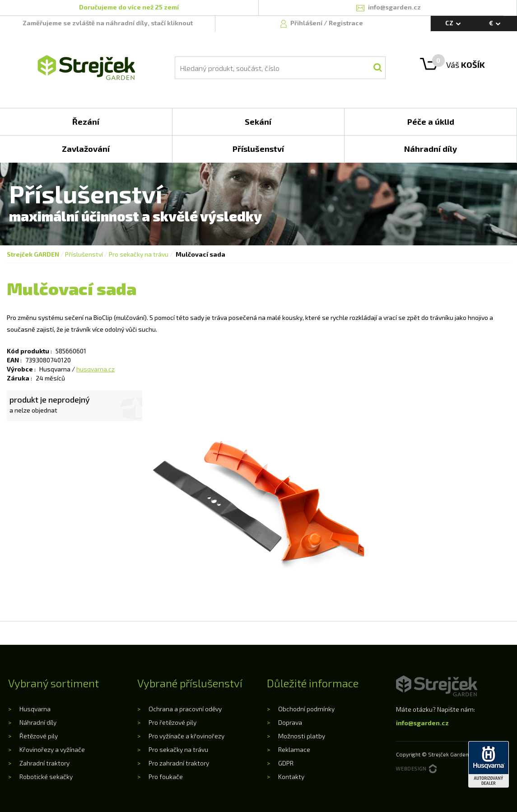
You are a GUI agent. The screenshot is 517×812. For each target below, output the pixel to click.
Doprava (290, 722)
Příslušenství (84, 254)
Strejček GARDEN (33, 254)
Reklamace (294, 749)
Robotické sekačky (46, 777)
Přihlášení (307, 23)
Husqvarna (35, 709)
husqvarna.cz (95, 369)
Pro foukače (166, 777)
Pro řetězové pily (172, 722)
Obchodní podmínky (306, 709)
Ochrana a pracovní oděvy (185, 709)
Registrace (346, 23)
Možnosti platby (302, 736)
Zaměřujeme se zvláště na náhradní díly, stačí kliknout (108, 23)
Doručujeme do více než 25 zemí (129, 7)
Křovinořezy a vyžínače (52, 749)
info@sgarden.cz (422, 723)
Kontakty (291, 777)
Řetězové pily (39, 736)
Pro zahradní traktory (179, 763)
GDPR (286, 763)
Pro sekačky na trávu (139, 254)
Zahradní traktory (44, 763)
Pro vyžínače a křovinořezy (186, 736)
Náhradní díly (38, 722)
